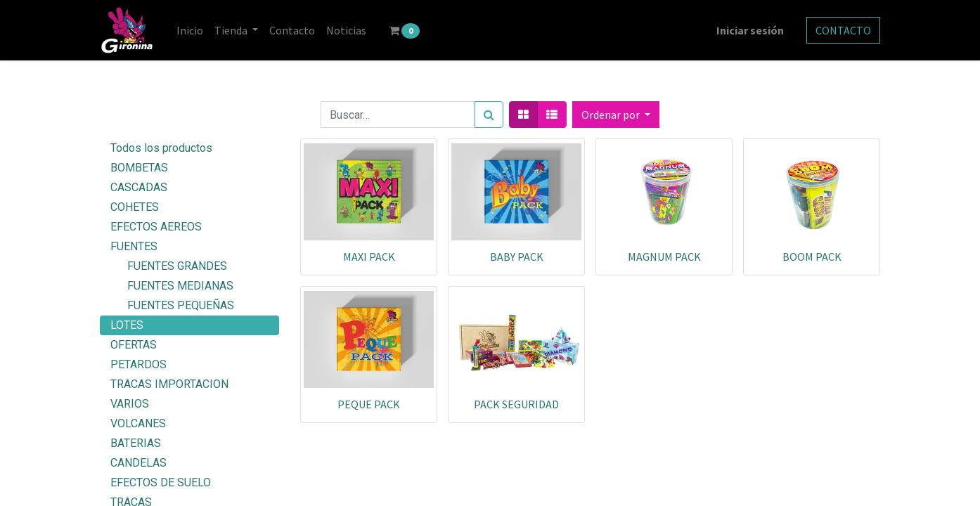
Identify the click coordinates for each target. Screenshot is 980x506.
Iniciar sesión (750, 30)
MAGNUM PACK (664, 257)
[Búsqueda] (489, 115)
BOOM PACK (812, 257)
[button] (616, 115)
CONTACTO (843, 30)
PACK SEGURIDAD (516, 404)
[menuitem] (190, 30)
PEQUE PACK (369, 404)
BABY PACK (517, 257)
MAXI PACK (369, 257)
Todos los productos (161, 148)
